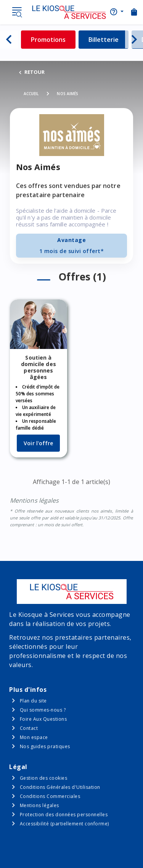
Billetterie (108, 39)
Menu (17, 12)
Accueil (31, 94)
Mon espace (34, 737)
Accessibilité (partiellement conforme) (64, 824)
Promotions (53, 39)
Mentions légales (39, 805)
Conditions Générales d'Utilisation (60, 787)
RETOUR (31, 72)
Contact (29, 728)
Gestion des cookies (44, 778)
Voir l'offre (38, 443)
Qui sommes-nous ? (43, 710)
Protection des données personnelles (64, 815)
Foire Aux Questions (43, 719)
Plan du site (33, 701)
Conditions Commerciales (50, 796)
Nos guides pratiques (45, 746)
